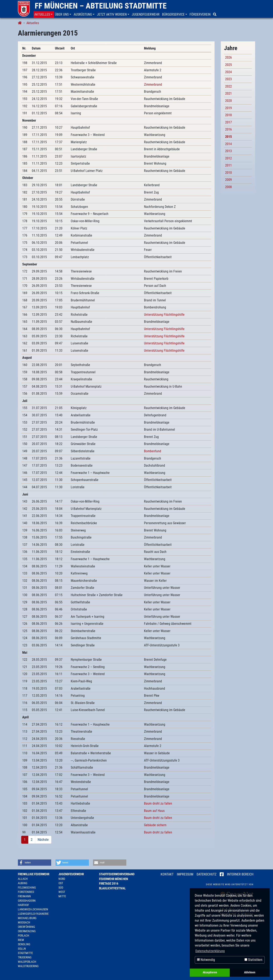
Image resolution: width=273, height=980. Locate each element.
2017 (228, 122)
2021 (228, 93)
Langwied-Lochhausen (33, 909)
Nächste (43, 840)
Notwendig (206, 960)
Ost (61, 883)
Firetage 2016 (109, 884)
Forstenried (26, 892)
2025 (228, 65)
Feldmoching (27, 888)
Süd (61, 888)
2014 (228, 144)
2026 (228, 57)
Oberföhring (26, 927)
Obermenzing (27, 931)
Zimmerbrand (153, 84)
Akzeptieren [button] (210, 972)
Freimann (24, 896)
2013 (228, 151)
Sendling (24, 944)
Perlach (24, 936)
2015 (228, 137)
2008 (228, 187)
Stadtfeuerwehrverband (117, 874)
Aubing (23, 883)
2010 (228, 173)
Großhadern (27, 901)
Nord (62, 879)
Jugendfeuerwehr (71, 874)
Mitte (62, 896)
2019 (228, 108)
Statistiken (253, 960)
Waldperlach (27, 962)
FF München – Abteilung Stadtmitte (101, 6)
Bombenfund (153, 451)
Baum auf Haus (154, 811)
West (62, 892)
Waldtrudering (28, 966)
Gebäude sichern (155, 825)
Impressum (185, 874)
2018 (228, 115)
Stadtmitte (25, 953)
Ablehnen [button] (250, 972)
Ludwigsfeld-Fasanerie (33, 914)
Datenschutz (207, 874)
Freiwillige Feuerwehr (34, 874)
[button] (44, 15)
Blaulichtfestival (112, 888)
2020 (228, 101)
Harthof (24, 905)
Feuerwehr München (114, 879)
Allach (23, 879)
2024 (228, 72)
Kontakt (167, 874)
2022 (228, 86)
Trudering (25, 957)
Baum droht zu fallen (158, 803)
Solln (22, 949)
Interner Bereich (240, 874)
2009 (228, 180)
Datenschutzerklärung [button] (210, 951)
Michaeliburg (27, 918)
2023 (228, 79)
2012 (228, 158)
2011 (228, 165)
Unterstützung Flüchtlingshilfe (164, 315)
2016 (228, 129)
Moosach (24, 922)
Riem (21, 940)
